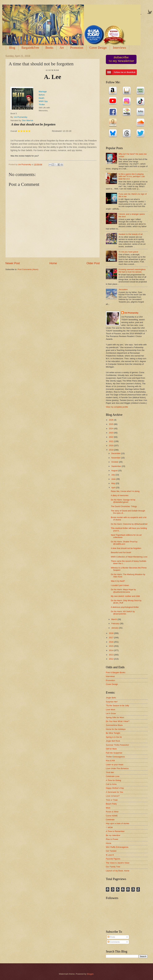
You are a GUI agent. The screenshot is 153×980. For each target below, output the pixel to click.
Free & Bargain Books (116, 672)
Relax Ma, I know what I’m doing (125, 491)
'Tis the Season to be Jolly (117, 706)
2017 (111, 638)
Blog (12, 48)
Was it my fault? (118, 581)
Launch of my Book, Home (118, 871)
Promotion (77, 48)
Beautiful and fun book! (121, 552)
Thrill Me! (110, 772)
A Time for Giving (113, 780)
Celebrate (110, 820)
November (116, 458)
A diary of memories (120, 495)
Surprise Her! (112, 702)
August (115, 471)
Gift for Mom (111, 749)
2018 (111, 633)
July (113, 475)
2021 (111, 441)
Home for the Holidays (116, 729)
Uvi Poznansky (21, 117)
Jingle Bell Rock (113, 741)
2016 (111, 642)
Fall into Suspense (114, 753)
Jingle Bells (111, 698)
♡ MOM (109, 827)
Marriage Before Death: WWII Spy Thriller (43, 98)
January (115, 628)
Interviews (110, 676)
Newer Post (13, 263)
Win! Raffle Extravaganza (117, 847)
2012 (111, 659)
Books (49, 48)
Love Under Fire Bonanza (117, 768)
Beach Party (111, 804)
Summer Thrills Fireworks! (117, 745)
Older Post (93, 263)
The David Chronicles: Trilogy (124, 506)
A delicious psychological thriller (125, 607)
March (114, 619)
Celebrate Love (113, 776)
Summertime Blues (114, 725)
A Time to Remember (115, 831)
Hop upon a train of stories (118, 823)
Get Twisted (111, 851)
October (115, 462)
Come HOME (112, 816)
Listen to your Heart (115, 765)
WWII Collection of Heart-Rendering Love (129, 557)
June (114, 479)
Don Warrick (28, 120)
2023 (111, 433)
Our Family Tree (113, 867)
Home (53, 263)
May (113, 483)
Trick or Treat (112, 800)
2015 (111, 646)
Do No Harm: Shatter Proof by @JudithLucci (124, 543)
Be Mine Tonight (113, 733)
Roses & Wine (112, 812)
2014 (111, 650)
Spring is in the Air (114, 737)
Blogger (90, 974)
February (116, 623)
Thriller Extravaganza (115, 757)
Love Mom (110, 710)
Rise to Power (112, 839)
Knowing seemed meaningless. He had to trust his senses (132, 271)
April (114, 488)
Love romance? (113, 796)
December (116, 453)
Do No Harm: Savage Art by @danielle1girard (123, 501)
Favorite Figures (113, 859)
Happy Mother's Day (115, 788)
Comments (114, 942)
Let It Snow (111, 713)
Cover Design (98, 48)
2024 (111, 429)
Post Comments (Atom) (28, 269)
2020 (111, 446)
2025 (111, 424)
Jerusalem (123, 289)
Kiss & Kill (110, 761)
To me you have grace (128, 252)
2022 (111, 437)
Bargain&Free (30, 48)
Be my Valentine (113, 835)
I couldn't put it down (120, 585)
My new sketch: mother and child (125, 596)
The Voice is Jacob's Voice (118, 863)
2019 (111, 450)
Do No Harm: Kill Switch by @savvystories (123, 613)
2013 (111, 655)
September (116, 466)
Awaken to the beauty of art (131, 234)
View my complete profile (117, 407)
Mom (108, 808)
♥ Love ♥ (110, 855)
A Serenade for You (114, 792)
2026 (111, 420)
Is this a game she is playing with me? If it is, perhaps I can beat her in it (132, 176)
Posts (111, 937)
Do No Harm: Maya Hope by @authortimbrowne (123, 591)
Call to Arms (111, 784)
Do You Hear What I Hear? (118, 721)
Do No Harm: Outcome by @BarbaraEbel (129, 524)
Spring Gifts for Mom (115, 717)
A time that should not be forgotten (126, 548)
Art (62, 48)
